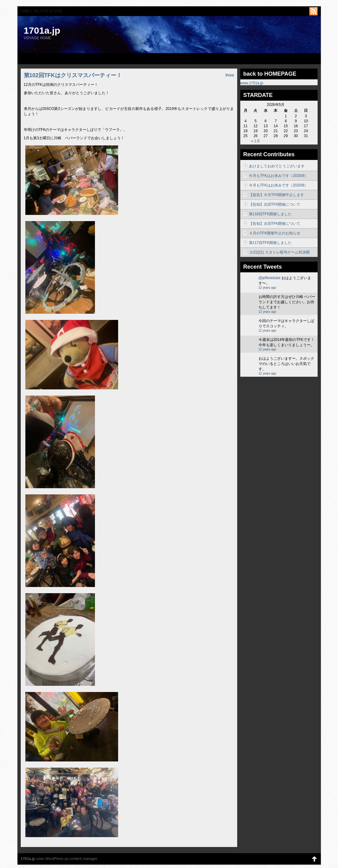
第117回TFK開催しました (270, 243)
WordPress (54, 859)
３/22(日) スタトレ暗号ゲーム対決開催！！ (279, 254)
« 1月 (256, 141)
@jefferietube (270, 278)
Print (230, 75)
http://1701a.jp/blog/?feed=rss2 (313, 11)
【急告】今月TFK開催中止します (277, 195)
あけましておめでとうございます (277, 166)
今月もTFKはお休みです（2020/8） (278, 185)
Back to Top (314, 859)
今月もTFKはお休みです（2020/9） (278, 176)
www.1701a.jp (252, 83)
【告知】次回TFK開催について (275, 204)
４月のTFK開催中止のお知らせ (275, 233)
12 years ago (267, 288)
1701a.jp (42, 30)
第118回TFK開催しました (270, 214)
